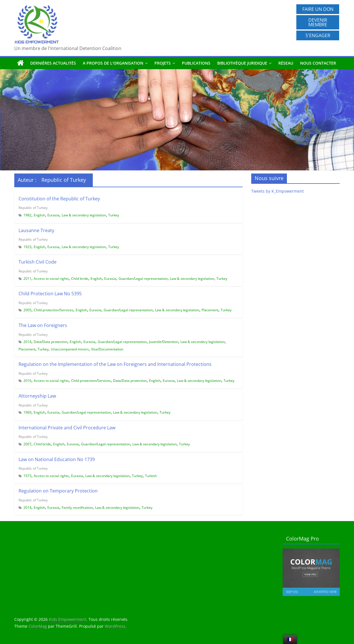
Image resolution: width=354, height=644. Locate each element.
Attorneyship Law (37, 396)
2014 (27, 342)
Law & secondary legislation (84, 215)
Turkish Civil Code (38, 262)
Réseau (286, 63)
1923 (27, 247)
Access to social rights (51, 279)
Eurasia (53, 215)
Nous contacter (318, 63)
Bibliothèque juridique (242, 63)
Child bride (80, 279)
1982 (27, 215)
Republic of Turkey (33, 208)
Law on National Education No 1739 (57, 459)
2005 (27, 310)
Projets (163, 63)
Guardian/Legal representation (143, 279)
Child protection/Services (54, 310)
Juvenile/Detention (164, 342)
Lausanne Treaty (36, 230)
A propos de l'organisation (113, 63)
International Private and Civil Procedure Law (67, 428)
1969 (27, 412)
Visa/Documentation (107, 349)
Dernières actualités (53, 63)
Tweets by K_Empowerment (277, 191)
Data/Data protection (51, 342)
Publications (196, 63)
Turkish (151, 476)
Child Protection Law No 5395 (50, 294)
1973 (27, 476)
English (39, 215)
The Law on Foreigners (43, 325)
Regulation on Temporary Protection (58, 491)
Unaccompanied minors (70, 349)
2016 (27, 381)
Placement (210, 310)
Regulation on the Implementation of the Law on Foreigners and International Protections (115, 364)
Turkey (114, 215)
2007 (27, 444)
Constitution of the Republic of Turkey (59, 199)
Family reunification (77, 508)
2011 (27, 279)
